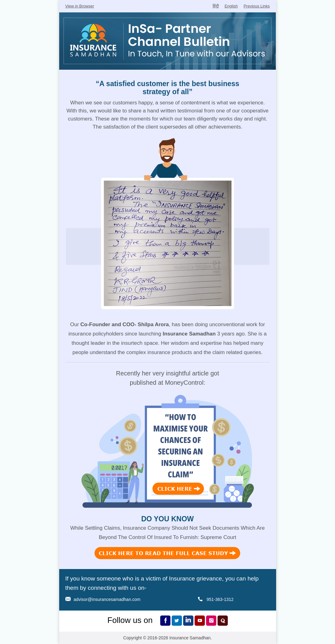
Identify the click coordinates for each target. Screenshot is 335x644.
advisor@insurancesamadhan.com (107, 599)
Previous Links (257, 6)
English (231, 6)
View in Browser (80, 6)
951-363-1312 (220, 599)
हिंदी (216, 6)
